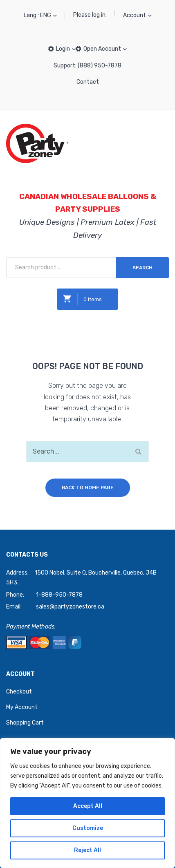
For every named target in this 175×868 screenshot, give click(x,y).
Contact (88, 82)
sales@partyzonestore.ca (70, 607)
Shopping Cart (25, 723)
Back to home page (88, 488)
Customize (88, 828)
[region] (87, 803)
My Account (22, 707)
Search (142, 268)
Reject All (87, 850)
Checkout (19, 692)
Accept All (88, 806)
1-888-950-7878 (59, 595)
